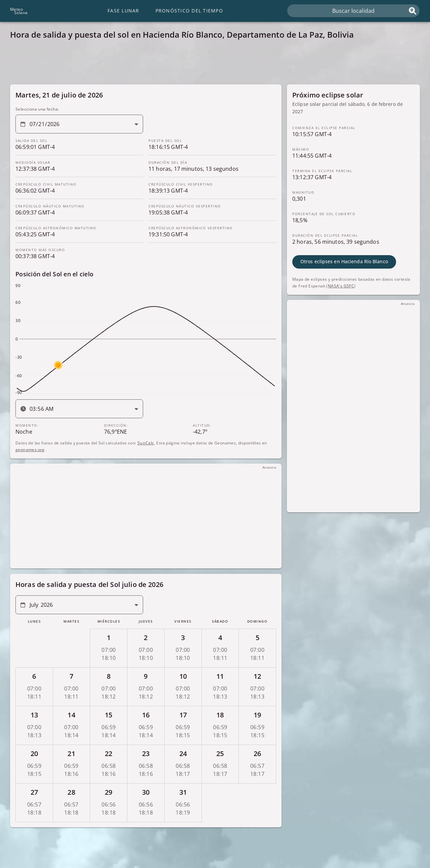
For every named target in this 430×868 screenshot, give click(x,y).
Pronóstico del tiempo (189, 11)
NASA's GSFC (341, 286)
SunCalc (146, 443)
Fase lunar (123, 11)
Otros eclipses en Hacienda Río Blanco (344, 261)
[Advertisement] (212, 64)
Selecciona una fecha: (37, 109)
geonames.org (30, 449)
